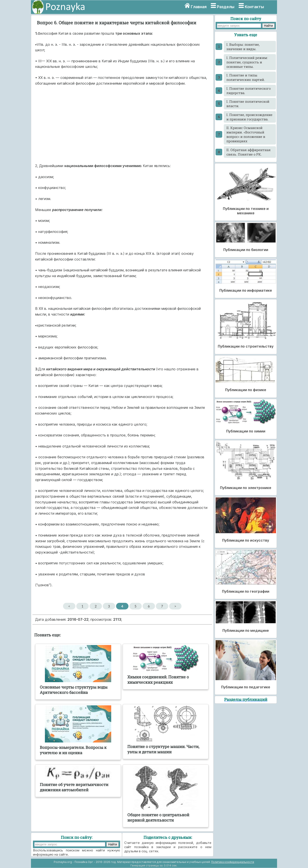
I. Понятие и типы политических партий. (246, 77)
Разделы (226, 7)
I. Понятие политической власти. (248, 104)
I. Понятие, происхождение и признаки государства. (249, 117)
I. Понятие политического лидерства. (249, 91)
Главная (199, 7)
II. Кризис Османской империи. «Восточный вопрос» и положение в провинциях (246, 134)
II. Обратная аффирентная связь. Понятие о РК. (249, 152)
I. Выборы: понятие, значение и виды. (243, 47)
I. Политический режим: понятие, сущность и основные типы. (247, 62)
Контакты (254, 7)
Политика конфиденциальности (233, 862)
